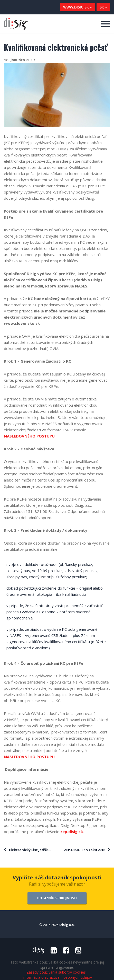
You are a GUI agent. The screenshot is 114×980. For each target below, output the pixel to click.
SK (103, 7)
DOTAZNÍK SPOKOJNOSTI (57, 898)
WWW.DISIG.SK (78, 7)
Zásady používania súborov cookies (56, 972)
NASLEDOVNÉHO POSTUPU (29, 436)
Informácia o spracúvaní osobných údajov (57, 977)
